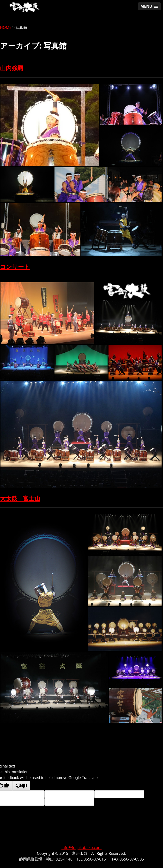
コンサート (15, 267)
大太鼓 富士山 (20, 498)
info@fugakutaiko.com (81, 848)
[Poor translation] (21, 786)
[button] (149, 6)
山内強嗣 (12, 68)
